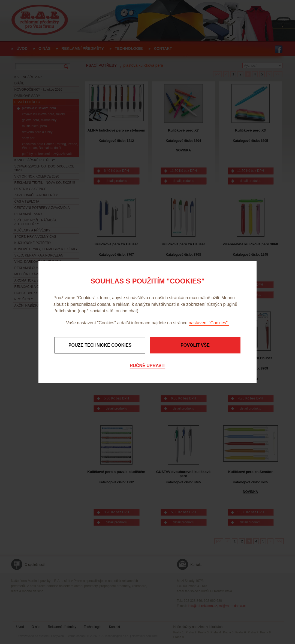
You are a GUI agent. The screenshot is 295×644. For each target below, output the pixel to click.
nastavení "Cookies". (209, 323)
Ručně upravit (147, 366)
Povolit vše (195, 345)
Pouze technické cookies (100, 345)
